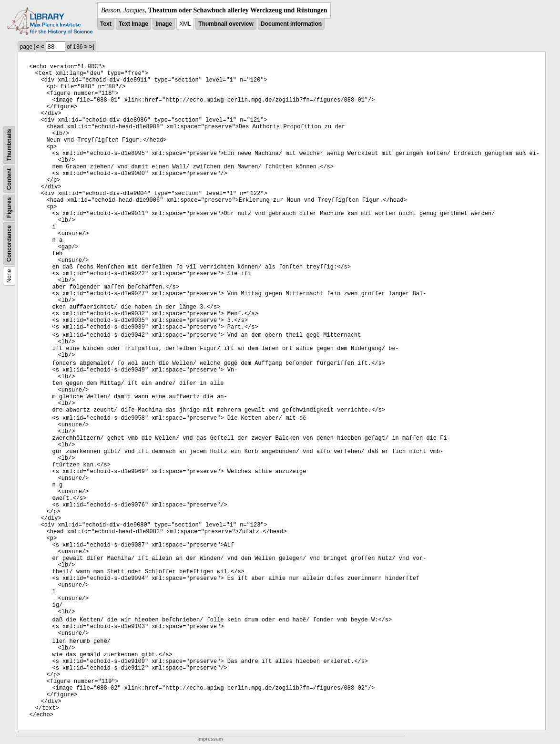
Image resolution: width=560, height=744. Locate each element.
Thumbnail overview (226, 24)
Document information (291, 24)
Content (9, 179)
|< (37, 47)
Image (164, 24)
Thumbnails (9, 145)
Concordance (9, 243)
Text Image (133, 24)
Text (106, 24)
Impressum (210, 739)
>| (92, 47)
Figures (9, 208)
